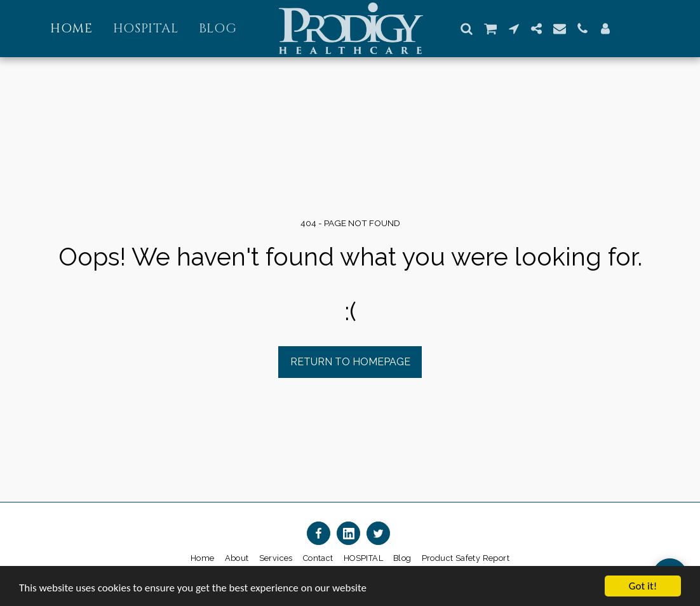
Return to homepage (350, 362)
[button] (467, 29)
